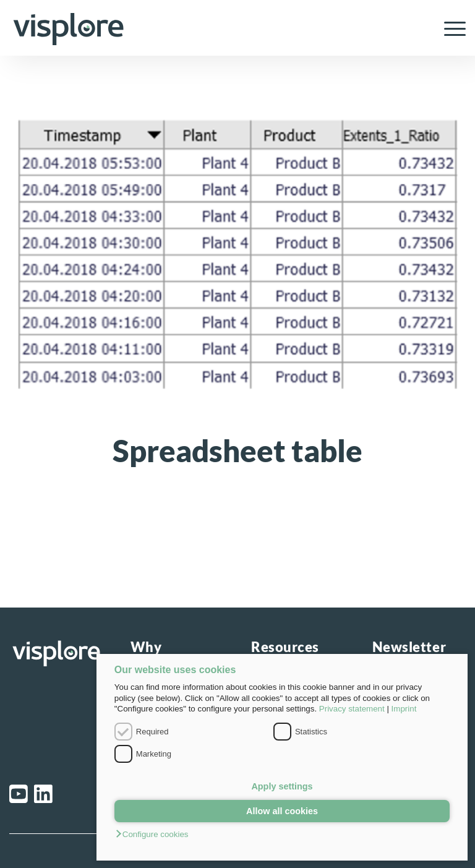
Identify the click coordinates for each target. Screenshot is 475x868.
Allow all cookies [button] (282, 811)
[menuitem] (449, 28)
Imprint (404, 709)
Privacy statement (352, 709)
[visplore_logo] (68, 28)
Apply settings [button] (282, 786)
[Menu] (449, 28)
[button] (282, 835)
